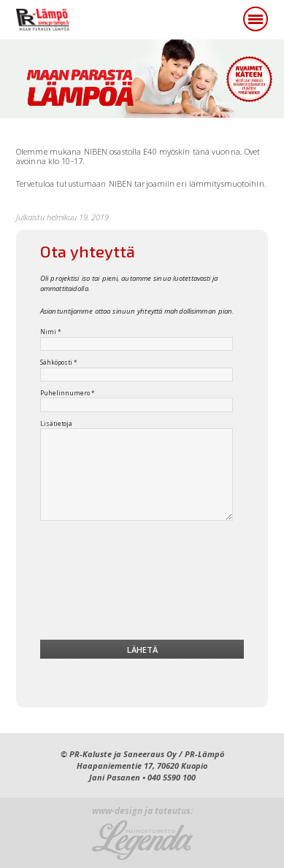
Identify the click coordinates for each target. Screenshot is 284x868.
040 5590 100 (172, 777)
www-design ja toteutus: (142, 811)
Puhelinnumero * (68, 393)
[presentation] (142, 584)
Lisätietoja (56, 424)
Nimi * (51, 332)
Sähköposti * (59, 363)
